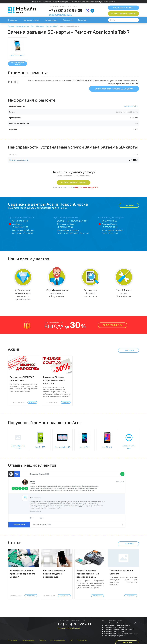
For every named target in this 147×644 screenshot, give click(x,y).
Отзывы (42, 640)
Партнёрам (68, 20)
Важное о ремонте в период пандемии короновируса (54, 574)
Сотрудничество (58, 640)
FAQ (72, 640)
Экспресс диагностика (90, 293)
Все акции (128, 350)
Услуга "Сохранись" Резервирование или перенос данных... (88, 574)
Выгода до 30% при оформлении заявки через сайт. (54, 380)
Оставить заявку (123, 14)
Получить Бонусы (113, 325)
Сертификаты (28, 640)
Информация (51, 20)
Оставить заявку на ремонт (74, 183)
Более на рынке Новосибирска (124, 293)
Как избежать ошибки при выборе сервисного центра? (23, 574)
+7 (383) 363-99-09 (66, 10)
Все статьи (128, 544)
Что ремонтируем (31, 20)
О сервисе (13, 20)
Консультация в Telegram (23, 230)
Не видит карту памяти (19, 160)
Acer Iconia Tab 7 (131, 106)
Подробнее (32, 402)
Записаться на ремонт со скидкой (114, 89)
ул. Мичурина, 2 (20, 221)
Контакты (82, 20)
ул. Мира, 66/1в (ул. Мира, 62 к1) (73, 221)
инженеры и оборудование (58, 293)
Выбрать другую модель (18, 64)
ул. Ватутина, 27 (110, 221)
